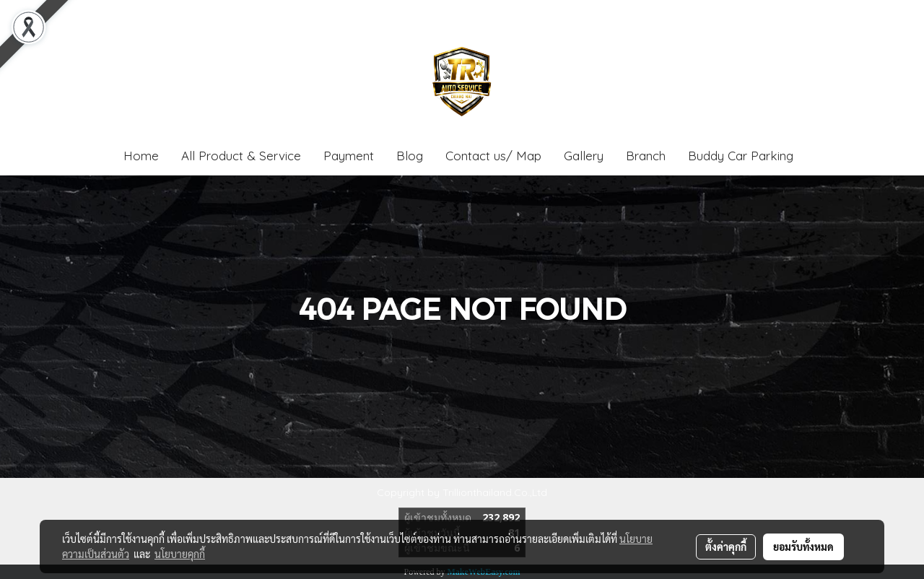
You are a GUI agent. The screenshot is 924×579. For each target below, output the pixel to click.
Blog (410, 156)
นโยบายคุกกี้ (180, 554)
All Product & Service (241, 156)
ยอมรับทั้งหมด (803, 547)
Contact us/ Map (493, 156)
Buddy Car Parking (741, 156)
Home (141, 156)
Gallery (584, 156)
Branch (646, 156)
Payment (349, 156)
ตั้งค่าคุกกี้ (726, 547)
